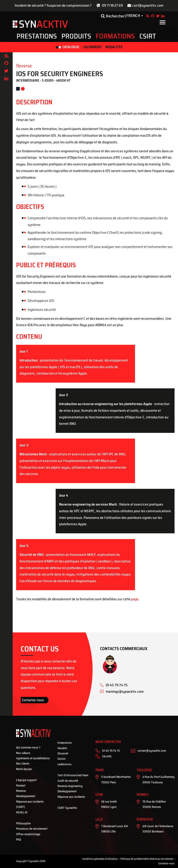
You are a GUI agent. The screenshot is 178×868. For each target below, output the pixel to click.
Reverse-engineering (70, 786)
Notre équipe (24, 769)
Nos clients (23, 764)
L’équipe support (26, 780)
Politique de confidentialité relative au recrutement (147, 859)
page (135, 599)
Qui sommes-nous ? (28, 747)
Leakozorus (65, 764)
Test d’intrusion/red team (73, 775)
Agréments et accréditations (33, 758)
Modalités (114, 47)
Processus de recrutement (32, 829)
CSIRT (148, 36)
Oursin (62, 759)
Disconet (63, 753)
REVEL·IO (22, 812)
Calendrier (92, 47)
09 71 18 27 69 (112, 5)
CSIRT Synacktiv (67, 808)
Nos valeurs (23, 753)
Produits (76, 36)
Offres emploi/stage (28, 834)
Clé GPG (107, 756)
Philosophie (23, 823)
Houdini (62, 748)
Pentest (21, 786)
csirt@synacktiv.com (148, 5)
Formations (115, 36)
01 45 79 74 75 (111, 751)
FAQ (19, 839)
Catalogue (71, 47)
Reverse (21, 791)
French (133, 16)
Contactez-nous (33, 700)
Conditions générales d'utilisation (100, 859)
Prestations (37, 36)
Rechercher (113, 16)
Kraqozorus (65, 743)
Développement (26, 796)
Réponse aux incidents (71, 797)
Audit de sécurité (68, 781)
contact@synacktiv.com (152, 751)
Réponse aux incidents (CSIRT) (30, 804)
